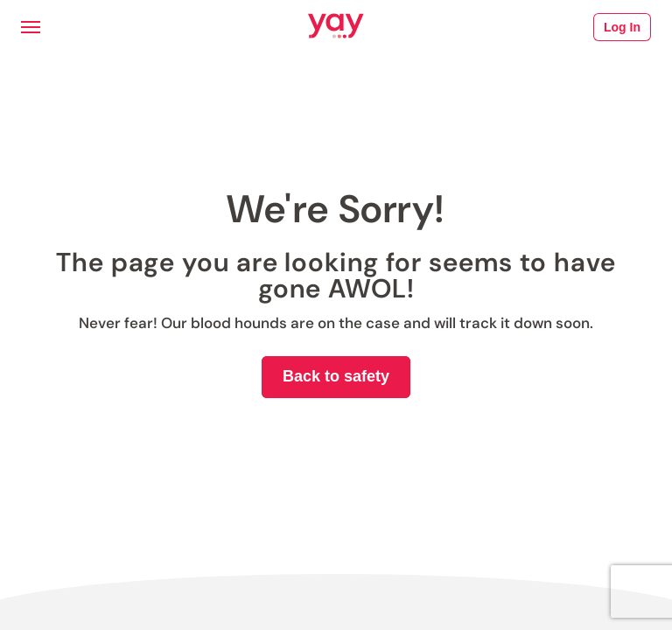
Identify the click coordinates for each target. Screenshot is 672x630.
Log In (622, 27)
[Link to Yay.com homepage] (336, 27)
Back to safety (336, 376)
